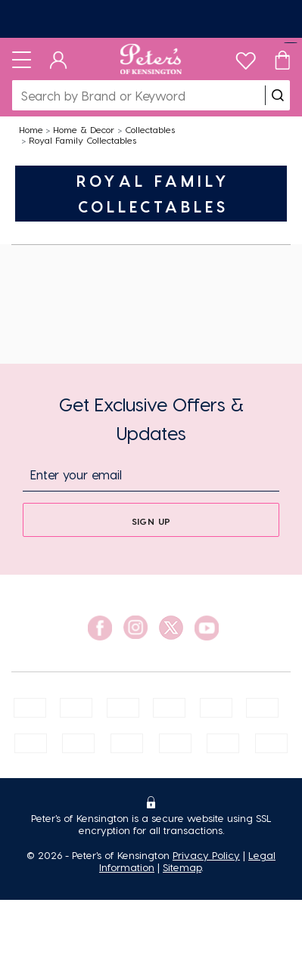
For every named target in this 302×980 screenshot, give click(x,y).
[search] (278, 95)
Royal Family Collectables (83, 140)
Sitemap (182, 867)
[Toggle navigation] (22, 59)
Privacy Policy (206, 855)
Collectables (150, 129)
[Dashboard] (59, 59)
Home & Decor (84, 129)
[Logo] (151, 59)
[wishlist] (246, 57)
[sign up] (151, 520)
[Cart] (282, 59)
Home (31, 129)
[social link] (100, 628)
